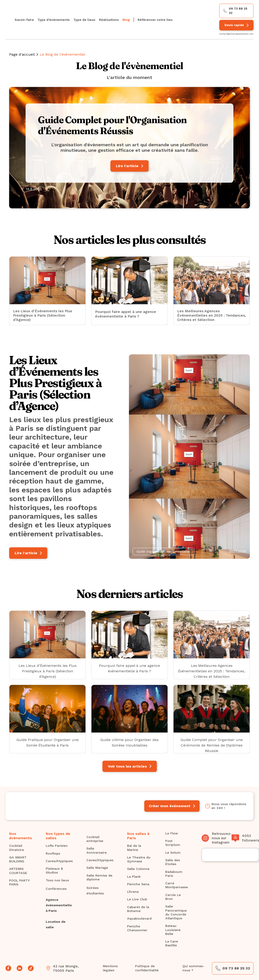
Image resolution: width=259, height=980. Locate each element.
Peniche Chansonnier (137, 928)
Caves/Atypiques (59, 861)
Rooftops (53, 853)
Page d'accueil (22, 54)
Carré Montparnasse (177, 885)
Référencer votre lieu (155, 20)
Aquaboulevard (139, 918)
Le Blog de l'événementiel (63, 54)
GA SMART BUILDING (18, 859)
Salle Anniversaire (97, 850)
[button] (54, 20)
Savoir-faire (24, 20)
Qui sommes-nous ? (193, 968)
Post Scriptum (173, 843)
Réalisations (109, 20)
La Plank (134, 877)
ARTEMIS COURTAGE (18, 871)
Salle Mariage (97, 868)
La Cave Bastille (172, 943)
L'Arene (133, 892)
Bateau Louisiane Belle (173, 930)
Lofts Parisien (57, 846)
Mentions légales (110, 968)
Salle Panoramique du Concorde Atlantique (176, 912)
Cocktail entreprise (95, 839)
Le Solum (173, 852)
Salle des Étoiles (173, 862)
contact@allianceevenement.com (236, 34)
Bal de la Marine (134, 848)
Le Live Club (137, 899)
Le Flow (172, 833)
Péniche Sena (138, 884)
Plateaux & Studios (54, 870)
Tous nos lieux (57, 880)
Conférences (56, 889)
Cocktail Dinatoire (17, 848)
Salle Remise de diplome (99, 877)
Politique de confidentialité (147, 968)
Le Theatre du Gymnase (139, 859)
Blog (126, 20)
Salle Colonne (138, 869)
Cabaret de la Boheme (138, 909)
